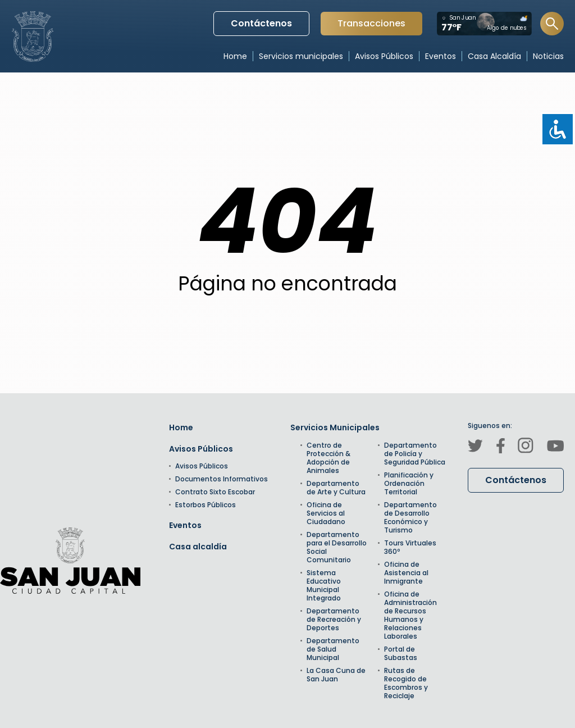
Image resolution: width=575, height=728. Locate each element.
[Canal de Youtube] (555, 447)
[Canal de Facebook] (501, 447)
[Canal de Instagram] (526, 447)
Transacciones (371, 26)
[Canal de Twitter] (475, 447)
